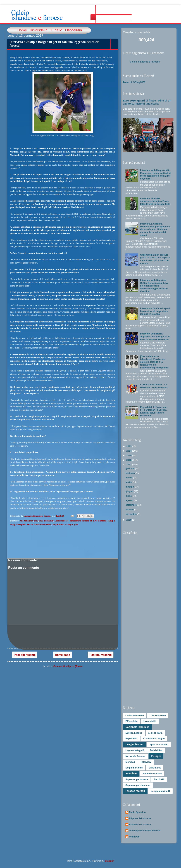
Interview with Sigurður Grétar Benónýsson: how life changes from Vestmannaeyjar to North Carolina (154, 286)
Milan (30, 524)
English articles (134, 768)
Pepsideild (131, 738)
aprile (129, 482)
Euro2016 (159, 779)
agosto (130, 500)
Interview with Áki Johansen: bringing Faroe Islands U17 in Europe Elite (155, 201)
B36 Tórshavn (46, 521)
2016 (129, 460)
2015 (129, 455)
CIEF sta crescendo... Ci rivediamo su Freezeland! (154, 386)
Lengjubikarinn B (160, 791)
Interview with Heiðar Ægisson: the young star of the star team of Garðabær (155, 336)
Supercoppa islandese (138, 785)
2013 (129, 446)
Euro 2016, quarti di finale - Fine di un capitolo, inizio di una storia (147, 102)
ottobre (130, 510)
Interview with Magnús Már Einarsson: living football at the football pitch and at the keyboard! (155, 174)
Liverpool (21, 524)
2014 (129, 451)
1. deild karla (155, 733)
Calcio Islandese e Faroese (145, 62)
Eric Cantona (100, 521)
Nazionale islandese (137, 727)
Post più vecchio (101, 655)
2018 (129, 520)
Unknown (134, 837)
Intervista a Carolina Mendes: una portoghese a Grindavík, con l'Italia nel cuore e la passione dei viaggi (155, 229)
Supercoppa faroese (137, 779)
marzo (129, 478)
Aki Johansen (26, 521)
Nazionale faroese (43, 524)
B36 (36, 521)
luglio (129, 496)
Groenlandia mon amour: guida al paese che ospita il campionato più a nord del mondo (155, 259)
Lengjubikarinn (134, 744)
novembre (132, 514)
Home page (63, 655)
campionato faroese (79, 521)
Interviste (131, 774)
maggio (130, 487)
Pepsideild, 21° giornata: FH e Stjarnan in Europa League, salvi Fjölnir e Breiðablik (154, 411)
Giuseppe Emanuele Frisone (145, 831)
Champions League (154, 738)
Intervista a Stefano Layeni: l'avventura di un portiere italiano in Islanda (155, 311)
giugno (130, 491)
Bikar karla (155, 768)
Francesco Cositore (140, 824)
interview (146, 762)
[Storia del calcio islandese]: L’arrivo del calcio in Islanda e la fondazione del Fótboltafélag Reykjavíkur (154, 362)
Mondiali (130, 762)
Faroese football (135, 791)
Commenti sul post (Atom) (68, 666)
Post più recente (25, 655)
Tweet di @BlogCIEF (134, 82)
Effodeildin (131, 721)
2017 (129, 464)
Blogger (109, 861)
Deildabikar (156, 750)
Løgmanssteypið (135, 750)
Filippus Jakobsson (140, 818)
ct (91, 521)
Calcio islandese (135, 715)
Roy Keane (58, 524)
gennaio (130, 468)
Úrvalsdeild (150, 721)
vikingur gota (71, 524)
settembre (132, 505)
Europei (156, 756)
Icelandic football (152, 774)
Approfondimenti (159, 745)
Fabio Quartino (137, 812)
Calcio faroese (61, 521)
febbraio (131, 473)
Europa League (134, 733)
